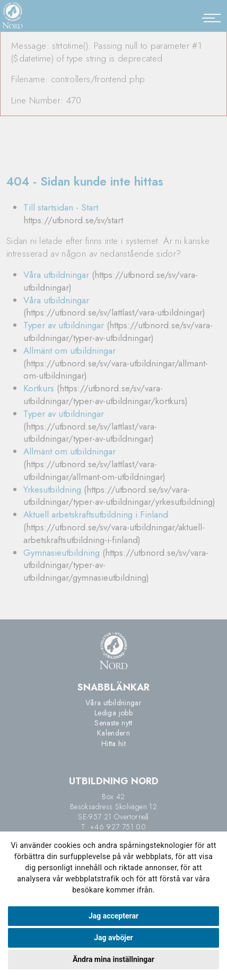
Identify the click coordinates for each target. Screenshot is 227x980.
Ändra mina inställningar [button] (113, 959)
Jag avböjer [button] (113, 938)
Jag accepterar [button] (113, 916)
